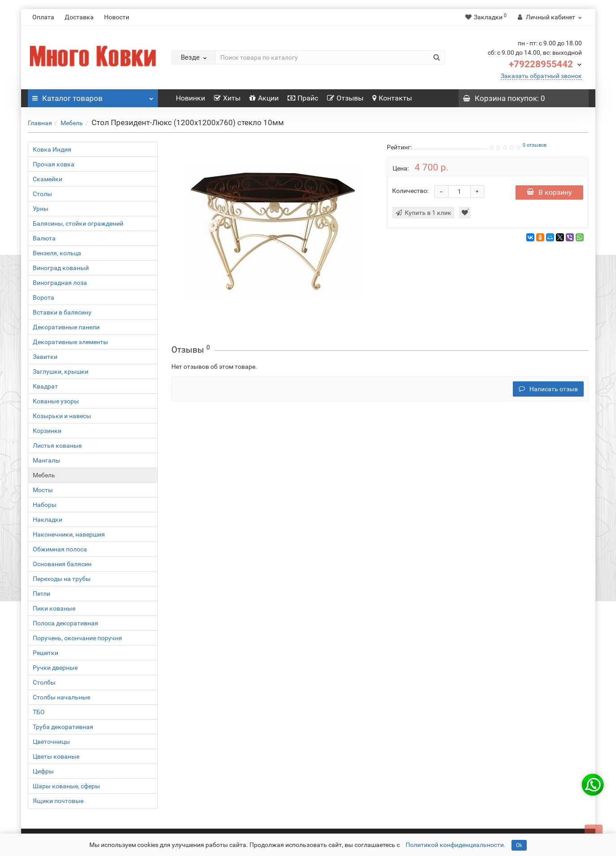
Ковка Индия (52, 149)
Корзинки (47, 431)
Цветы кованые (56, 756)
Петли (42, 594)
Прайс (303, 98)
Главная (40, 123)
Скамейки (48, 179)
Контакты (392, 98)
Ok (519, 845)
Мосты (43, 490)
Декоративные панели (66, 327)
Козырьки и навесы (62, 416)
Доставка (79, 17)
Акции (264, 98)
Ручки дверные (55, 668)
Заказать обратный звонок (541, 76)
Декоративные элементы (70, 342)
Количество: (410, 191)
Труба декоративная (63, 727)
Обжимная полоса (60, 549)
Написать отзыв (548, 389)
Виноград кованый (61, 268)
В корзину (549, 192)
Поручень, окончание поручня (77, 638)
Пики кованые (54, 608)
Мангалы (46, 460)
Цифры (43, 771)
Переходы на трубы (62, 579)
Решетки (46, 653)
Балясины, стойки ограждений (78, 223)
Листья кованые (57, 445)
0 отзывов (535, 145)
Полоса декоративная (66, 623)
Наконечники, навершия (69, 534)
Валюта (44, 238)
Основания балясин (62, 564)
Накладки (48, 520)
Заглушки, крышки (61, 371)
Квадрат (45, 386)
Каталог (93, 96)
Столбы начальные (61, 697)
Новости (117, 17)
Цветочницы (51, 742)
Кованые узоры (56, 401)
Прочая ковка (54, 164)
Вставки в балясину (62, 312)
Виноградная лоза (60, 283)
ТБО (39, 712)
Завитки (45, 357)
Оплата (43, 17)
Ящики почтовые (58, 801)
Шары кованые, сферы (66, 786)
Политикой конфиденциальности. (456, 845)
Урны (41, 209)
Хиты (227, 98)
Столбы (44, 682)
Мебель (72, 123)
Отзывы (345, 98)
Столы (42, 194)
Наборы (45, 505)
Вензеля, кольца (57, 253)
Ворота (44, 297)
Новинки (190, 98)
